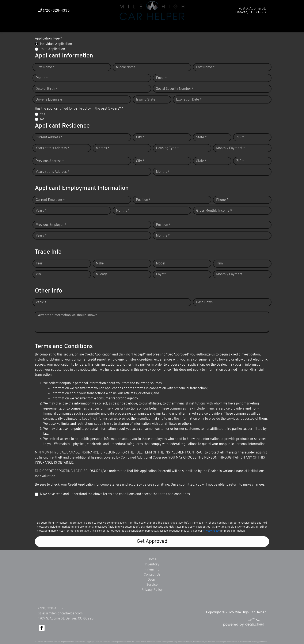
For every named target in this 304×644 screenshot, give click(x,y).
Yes (42, 114)
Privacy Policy (211, 531)
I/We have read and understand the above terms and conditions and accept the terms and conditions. (115, 494)
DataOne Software (102, 642)
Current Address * (49, 138)
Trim (219, 264)
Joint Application (52, 49)
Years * (41, 211)
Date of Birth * (46, 89)
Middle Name (126, 67)
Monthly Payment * (231, 148)
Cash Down (204, 302)
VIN (38, 274)
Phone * (42, 78)
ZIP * (240, 138)
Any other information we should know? (67, 315)
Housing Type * (167, 148)
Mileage (102, 274)
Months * (103, 148)
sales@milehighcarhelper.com (60, 614)
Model (161, 264)
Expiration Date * (189, 100)
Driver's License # (49, 100)
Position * (143, 200)
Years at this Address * (52, 148)
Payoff (161, 274)
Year (39, 264)
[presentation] (67, 508)
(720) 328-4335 (54, 11)
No (42, 119)
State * (201, 138)
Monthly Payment (229, 274)
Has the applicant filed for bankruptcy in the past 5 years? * (79, 109)
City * (140, 138)
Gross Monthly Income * (214, 211)
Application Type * (49, 39)
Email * (161, 78)
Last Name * (205, 67)
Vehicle (41, 302)
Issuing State (146, 100)
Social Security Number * (175, 89)
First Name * (45, 67)
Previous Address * (50, 161)
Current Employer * (50, 200)
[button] (144, 26)
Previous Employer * (51, 225)
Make (100, 264)
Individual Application (56, 44)
